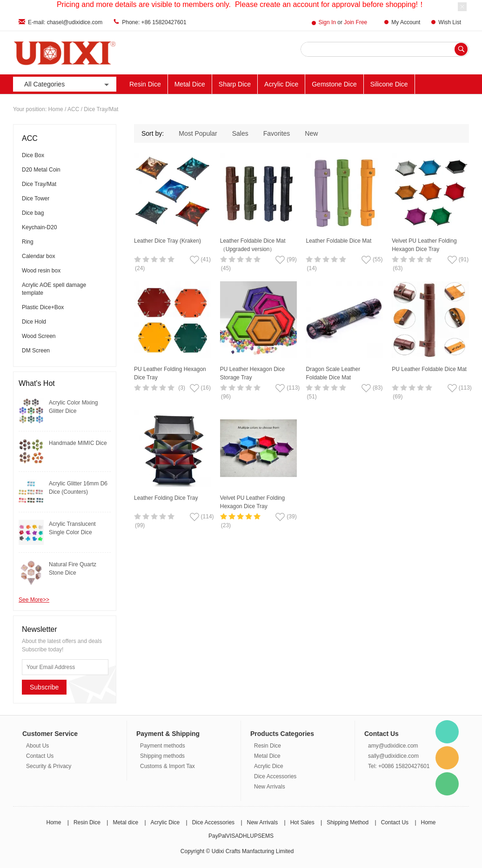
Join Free (355, 22)
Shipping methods (162, 756)
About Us (37, 746)
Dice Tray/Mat (101, 109)
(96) (226, 397)
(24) (140, 268)
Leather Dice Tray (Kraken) (167, 241)
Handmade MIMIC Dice (78, 443)
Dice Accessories (275, 776)
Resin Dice (145, 84)
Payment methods (163, 746)
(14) (311, 268)
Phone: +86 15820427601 (154, 22)
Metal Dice (190, 84)
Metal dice (125, 822)
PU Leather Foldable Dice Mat (429, 369)
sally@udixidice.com (393, 756)
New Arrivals (270, 787)
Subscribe (44, 687)
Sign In (327, 22)
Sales (240, 133)
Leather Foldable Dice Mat (338, 241)
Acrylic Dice (281, 84)
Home (56, 109)
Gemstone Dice (334, 84)
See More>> (34, 600)
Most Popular (198, 133)
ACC (73, 109)
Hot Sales (302, 822)
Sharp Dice (235, 84)
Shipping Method (348, 822)
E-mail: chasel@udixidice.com (65, 22)
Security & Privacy (49, 766)
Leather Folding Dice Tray (166, 498)
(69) (398, 397)
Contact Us (40, 756)
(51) (311, 397)
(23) (226, 525)
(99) (140, 525)
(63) (398, 268)
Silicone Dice (389, 84)
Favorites (277, 133)
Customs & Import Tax (167, 766)
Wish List (450, 22)
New (311, 133)
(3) (182, 388)
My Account (406, 22)
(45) (226, 268)
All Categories (67, 84)
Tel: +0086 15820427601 (399, 766)
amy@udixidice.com (393, 746)
